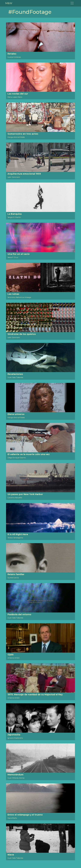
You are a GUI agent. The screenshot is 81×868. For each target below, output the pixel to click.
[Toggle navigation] (72, 3)
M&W (9, 3)
